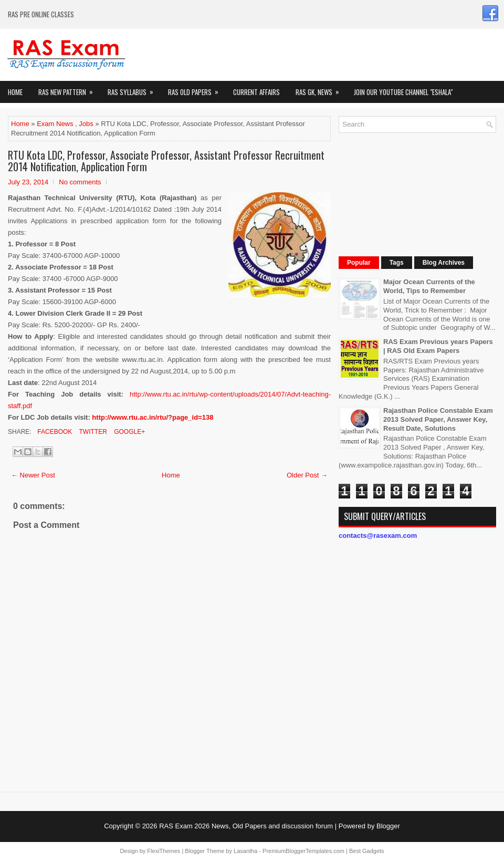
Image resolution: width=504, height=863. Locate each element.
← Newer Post (33, 475)
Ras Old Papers (197, 89)
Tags (397, 263)
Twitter (92, 432)
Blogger (388, 826)
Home (15, 92)
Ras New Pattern (69, 89)
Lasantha (245, 851)
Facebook (54, 432)
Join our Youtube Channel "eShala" (403, 92)
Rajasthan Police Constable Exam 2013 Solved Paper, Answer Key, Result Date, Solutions (438, 419)
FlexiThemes (164, 851)
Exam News (55, 124)
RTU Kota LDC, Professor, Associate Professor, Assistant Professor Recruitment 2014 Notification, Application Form (166, 161)
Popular (359, 263)
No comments (80, 182)
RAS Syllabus (134, 89)
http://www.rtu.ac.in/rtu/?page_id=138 (153, 417)
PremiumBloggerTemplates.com (303, 851)
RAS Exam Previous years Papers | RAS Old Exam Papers (438, 346)
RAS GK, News (321, 89)
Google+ (129, 432)
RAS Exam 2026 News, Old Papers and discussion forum (246, 826)
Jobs (86, 124)
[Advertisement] (404, 193)
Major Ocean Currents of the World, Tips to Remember (429, 286)
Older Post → (307, 475)
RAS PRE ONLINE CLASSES (41, 14)
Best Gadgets (367, 851)
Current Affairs (256, 92)
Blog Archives (444, 263)
